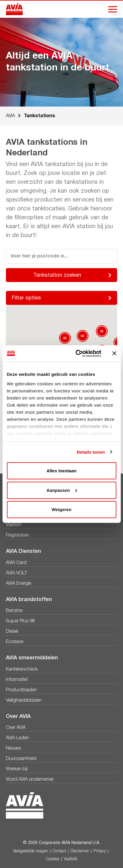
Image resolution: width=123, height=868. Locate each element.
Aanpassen (62, 490)
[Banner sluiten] (114, 353)
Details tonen (91, 452)
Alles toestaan (62, 471)
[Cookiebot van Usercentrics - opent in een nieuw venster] (77, 353)
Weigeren (61, 509)
